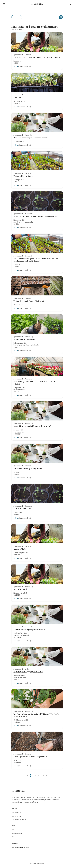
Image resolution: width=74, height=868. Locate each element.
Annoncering (17, 816)
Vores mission (17, 813)
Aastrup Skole (20, 549)
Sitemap (15, 837)
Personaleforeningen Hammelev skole (31, 138)
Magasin (15, 830)
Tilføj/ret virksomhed (19, 820)
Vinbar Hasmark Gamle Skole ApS (29, 301)
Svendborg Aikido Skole (24, 339)
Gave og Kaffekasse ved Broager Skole (30, 757)
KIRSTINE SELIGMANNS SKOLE (28, 672)
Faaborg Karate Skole (23, 176)
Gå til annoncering (23, 847)
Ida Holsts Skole (21, 589)
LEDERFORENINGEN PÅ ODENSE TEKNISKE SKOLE (37, 57)
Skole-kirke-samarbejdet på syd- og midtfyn (33, 426)
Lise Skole (18, 98)
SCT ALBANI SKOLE (23, 509)
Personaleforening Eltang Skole (28, 469)
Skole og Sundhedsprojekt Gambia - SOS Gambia (35, 216)
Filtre (17, 17)
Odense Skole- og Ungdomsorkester (29, 630)
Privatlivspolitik (17, 833)
